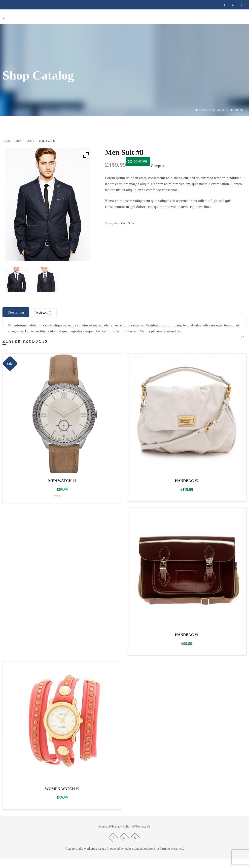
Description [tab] (17, 313)
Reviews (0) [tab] (47, 313)
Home (7, 141)
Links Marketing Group (204, 110)
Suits (29, 141)
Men (18, 141)
